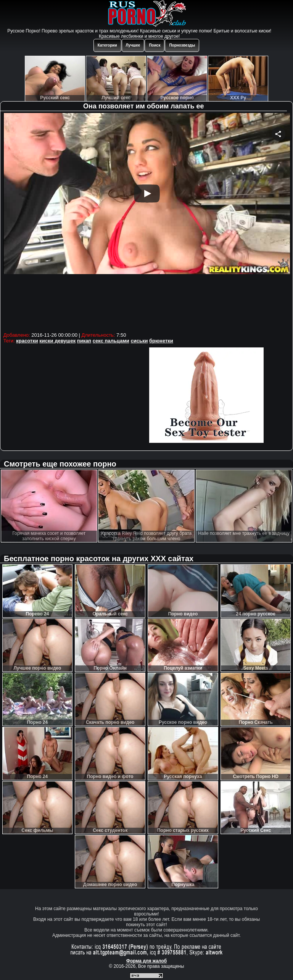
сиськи (139, 341)
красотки (27, 341)
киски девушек (57, 341)
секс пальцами (111, 341)
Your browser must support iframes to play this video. (147, 221)
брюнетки (161, 341)
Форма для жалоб (147, 961)
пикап (84, 341)
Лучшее (133, 45)
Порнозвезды (182, 45)
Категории (107, 45)
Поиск (155, 45)
